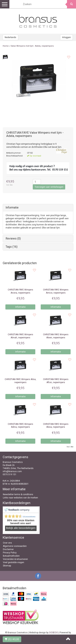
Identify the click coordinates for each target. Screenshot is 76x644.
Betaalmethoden (11, 556)
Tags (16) (12, 247)
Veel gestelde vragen (14, 562)
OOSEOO (53, 633)
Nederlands (10, 37)
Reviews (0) (13, 239)
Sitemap (7, 566)
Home (6, 46)
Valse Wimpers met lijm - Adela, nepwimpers (32, 46)
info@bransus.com (12, 471)
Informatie (12, 208)
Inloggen (66, 37)
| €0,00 (12, 639)
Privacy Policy (10, 553)
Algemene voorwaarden (15, 546)
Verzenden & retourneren (15, 559)
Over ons (7, 543)
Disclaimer (8, 549)
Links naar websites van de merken (20, 498)
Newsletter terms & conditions (18, 494)
